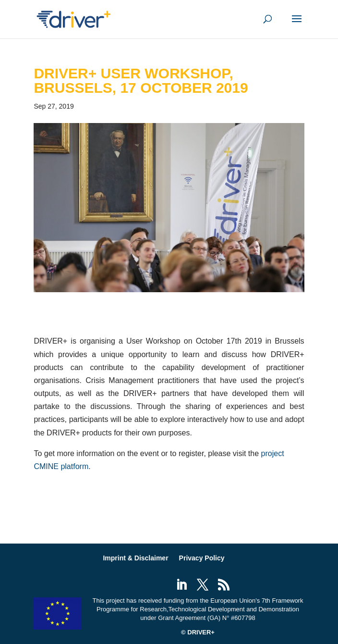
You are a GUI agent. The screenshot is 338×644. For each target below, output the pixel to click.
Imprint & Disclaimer (135, 558)
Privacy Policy (202, 558)
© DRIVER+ (198, 632)
